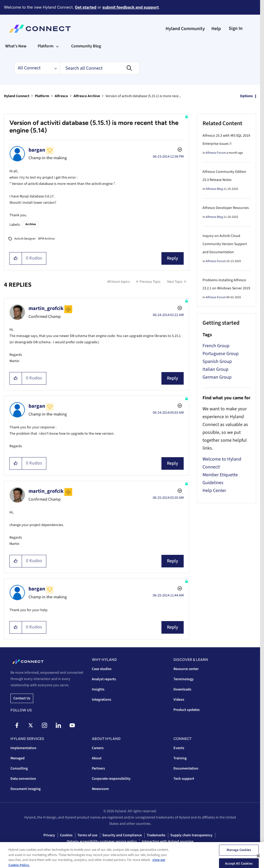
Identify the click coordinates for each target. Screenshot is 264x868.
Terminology (184, 679)
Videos (179, 700)
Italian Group (215, 369)
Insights (98, 689)
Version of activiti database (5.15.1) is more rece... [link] (143, 96)
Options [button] (246, 96)
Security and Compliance (122, 835)
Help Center (214, 491)
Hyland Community (185, 29)
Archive (31, 224)
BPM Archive (46, 239)
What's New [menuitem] (16, 46)
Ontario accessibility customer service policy (102, 842)
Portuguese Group (221, 354)
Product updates (187, 710)
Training (180, 758)
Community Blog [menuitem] (86, 46)
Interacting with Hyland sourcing (168, 842)
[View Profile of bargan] (37, 150)
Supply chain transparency (191, 835)
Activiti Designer (25, 239)
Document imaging (26, 789)
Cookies (66, 835)
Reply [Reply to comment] (173, 378)
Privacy (49, 835)
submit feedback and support (130, 7)
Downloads (182, 689)
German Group (217, 377)
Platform (42, 96)
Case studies (102, 669)
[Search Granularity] (37, 68)
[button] (16, 258)
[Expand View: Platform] (57, 46)
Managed (18, 758)
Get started (86, 7)
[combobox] (100, 68)
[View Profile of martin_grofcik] (46, 308)
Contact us (22, 698)
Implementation (23, 748)
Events (179, 748)
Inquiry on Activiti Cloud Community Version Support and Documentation (225, 244)
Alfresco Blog (214, 189)
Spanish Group (217, 361)
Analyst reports (104, 679)
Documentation (186, 769)
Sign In (236, 28)
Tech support (184, 779)
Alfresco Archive (87, 96)
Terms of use (87, 835)
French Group (216, 346)
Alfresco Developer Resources (226, 208)
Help (216, 29)
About (97, 758)
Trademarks (156, 835)
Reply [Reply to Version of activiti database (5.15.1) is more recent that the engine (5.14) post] (173, 258)
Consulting (19, 769)
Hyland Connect (17, 96)
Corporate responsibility (111, 779)
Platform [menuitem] (46, 46)
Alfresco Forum (216, 153)
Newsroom (100, 789)
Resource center (186, 669)
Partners (98, 769)
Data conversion (23, 779)
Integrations (102, 700)
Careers (98, 748)
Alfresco (61, 96)
